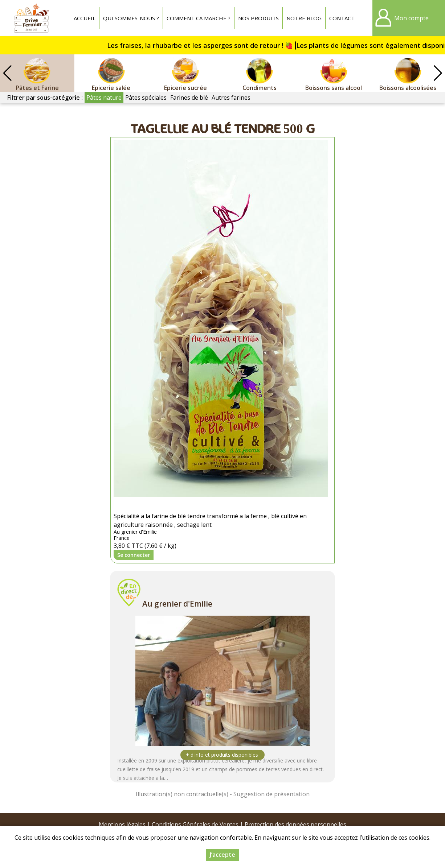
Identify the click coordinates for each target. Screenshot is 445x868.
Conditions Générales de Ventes (195, 824)
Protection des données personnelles (295, 824)
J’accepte (222, 855)
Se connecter (134, 555)
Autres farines (231, 98)
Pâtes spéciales (146, 98)
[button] (438, 73)
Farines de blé (189, 98)
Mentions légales (122, 824)
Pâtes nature (104, 98)
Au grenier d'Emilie (177, 604)
